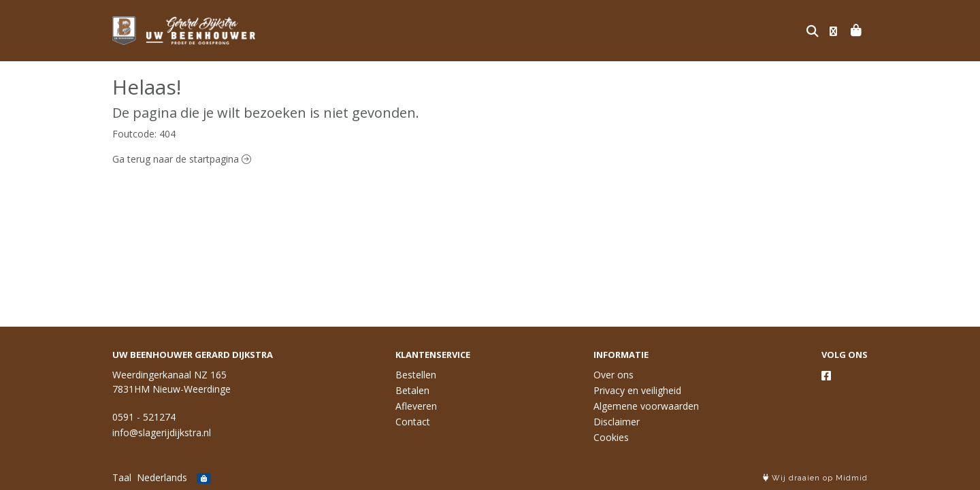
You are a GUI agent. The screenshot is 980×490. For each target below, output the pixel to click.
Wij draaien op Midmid (815, 478)
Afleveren (416, 406)
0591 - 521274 (144, 417)
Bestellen (416, 375)
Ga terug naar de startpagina (182, 159)
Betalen (412, 390)
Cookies (611, 437)
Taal (122, 477)
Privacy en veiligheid (637, 390)
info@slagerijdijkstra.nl (162, 432)
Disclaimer (617, 422)
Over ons (614, 375)
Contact (413, 422)
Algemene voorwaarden (646, 406)
